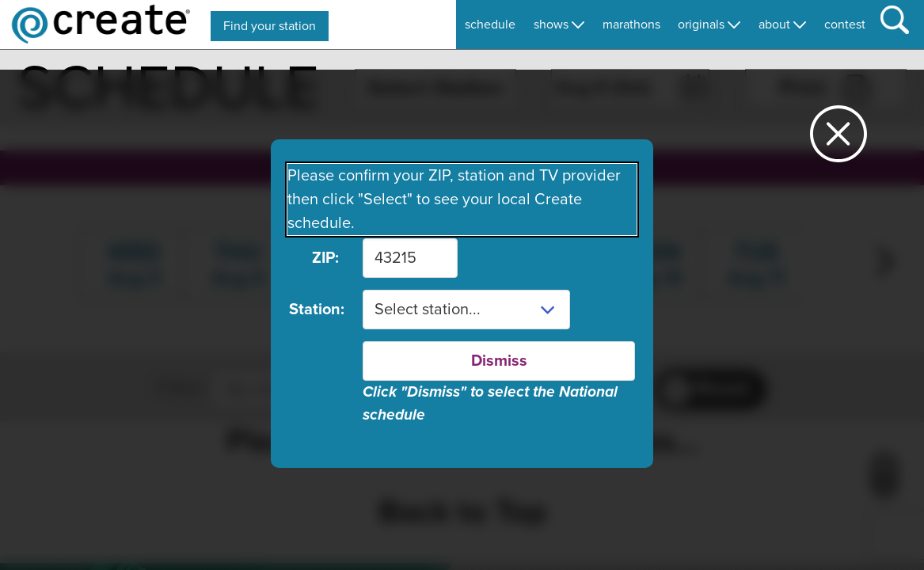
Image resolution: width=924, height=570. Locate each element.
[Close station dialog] (838, 141)
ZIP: (325, 258)
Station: (314, 310)
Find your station (270, 26)
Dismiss (499, 361)
